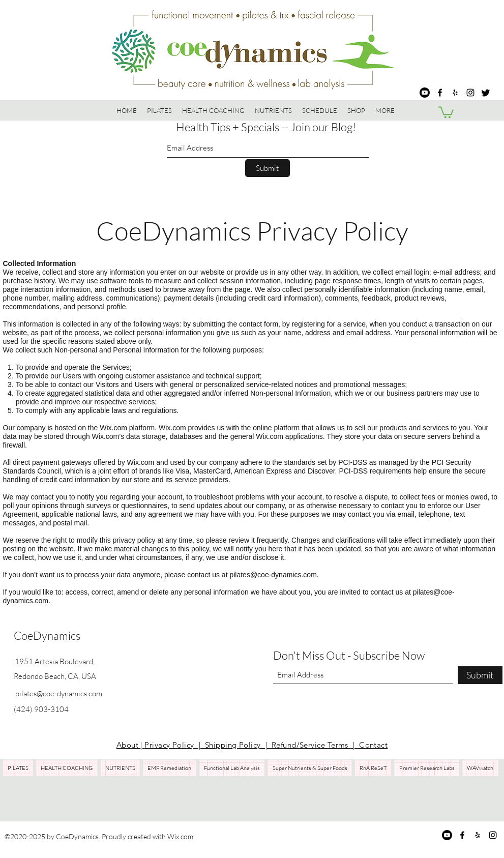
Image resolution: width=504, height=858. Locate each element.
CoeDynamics (47, 635)
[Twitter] (486, 93)
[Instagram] (470, 93)
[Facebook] (440, 93)
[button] (356, 110)
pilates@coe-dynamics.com (273, 575)
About (129, 745)
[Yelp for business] (455, 93)
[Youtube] (425, 93)
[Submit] (268, 168)
